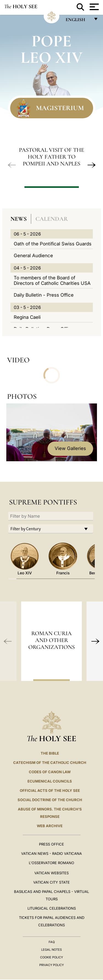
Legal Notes (51, 950)
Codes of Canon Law (50, 772)
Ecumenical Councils (50, 781)
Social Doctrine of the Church (50, 800)
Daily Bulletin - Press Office (44, 295)
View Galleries (70, 448)
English (78, 21)
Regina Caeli (27, 317)
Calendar (52, 219)
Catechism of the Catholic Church (50, 763)
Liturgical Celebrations (52, 908)
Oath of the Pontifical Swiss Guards (53, 244)
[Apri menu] (94, 7)
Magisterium (60, 108)
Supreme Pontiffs (43, 502)
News (19, 219)
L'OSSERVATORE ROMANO (51, 863)
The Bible (50, 753)
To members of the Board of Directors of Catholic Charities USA (52, 280)
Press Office (51, 844)
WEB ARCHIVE (50, 826)
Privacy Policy (51, 965)
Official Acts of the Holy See (50, 790)
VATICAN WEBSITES (51, 873)
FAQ (52, 942)
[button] (12, 165)
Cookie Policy (51, 957)
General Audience (33, 256)
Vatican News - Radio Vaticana (51, 853)
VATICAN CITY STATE (51, 882)
